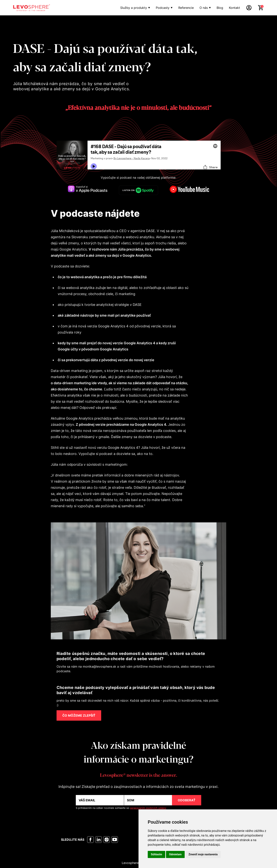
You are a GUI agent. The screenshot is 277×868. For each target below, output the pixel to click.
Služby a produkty (134, 8)
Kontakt (234, 8)
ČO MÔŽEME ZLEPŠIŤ (79, 715)
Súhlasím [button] (156, 854)
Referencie (186, 8)
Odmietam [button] (175, 854)
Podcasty (163, 8)
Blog (220, 8)
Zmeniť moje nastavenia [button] (203, 854)
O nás (204, 8)
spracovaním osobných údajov (148, 808)
